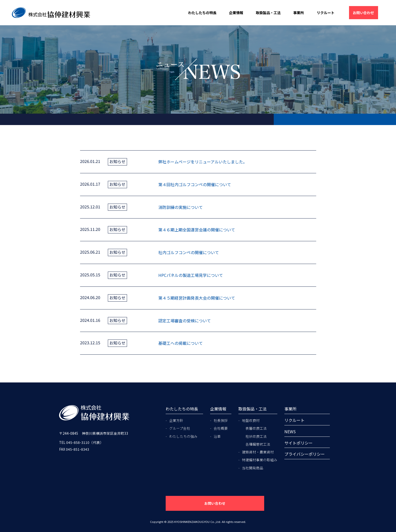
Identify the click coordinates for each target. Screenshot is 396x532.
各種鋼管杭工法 (258, 444)
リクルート (326, 13)
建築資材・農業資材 (258, 452)
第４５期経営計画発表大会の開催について (197, 298)
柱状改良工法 (256, 436)
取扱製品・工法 (268, 13)
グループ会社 (180, 428)
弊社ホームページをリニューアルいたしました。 (203, 162)
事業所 (299, 13)
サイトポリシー (299, 443)
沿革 (217, 436)
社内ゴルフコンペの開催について (189, 252)
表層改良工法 (256, 428)
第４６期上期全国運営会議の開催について (197, 230)
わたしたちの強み (183, 436)
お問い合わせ (363, 13)
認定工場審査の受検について (185, 321)
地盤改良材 (251, 420)
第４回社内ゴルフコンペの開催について (195, 184)
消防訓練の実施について (181, 207)
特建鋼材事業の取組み (260, 460)
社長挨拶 (221, 420)
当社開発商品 (253, 468)
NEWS (290, 431)
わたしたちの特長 (202, 13)
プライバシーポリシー (305, 454)
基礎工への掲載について (181, 343)
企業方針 (176, 420)
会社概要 (221, 428)
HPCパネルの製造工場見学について (191, 275)
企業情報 (236, 13)
